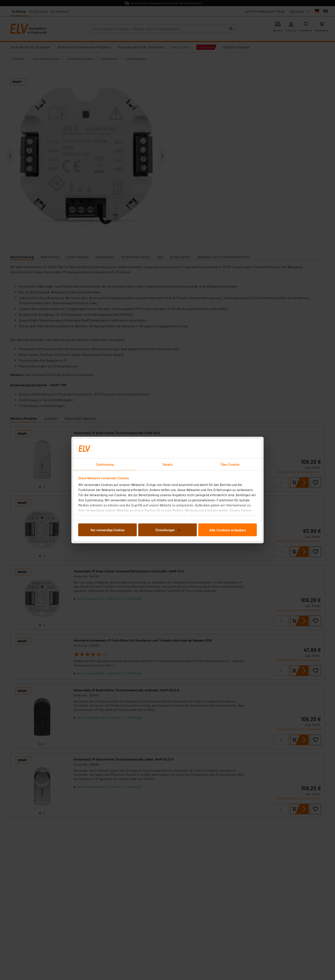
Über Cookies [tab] (230, 464)
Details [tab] (168, 464)
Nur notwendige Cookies (108, 530)
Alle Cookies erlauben (228, 530)
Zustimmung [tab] (105, 464)
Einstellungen (168, 530)
